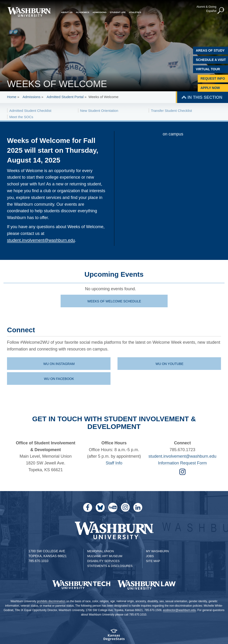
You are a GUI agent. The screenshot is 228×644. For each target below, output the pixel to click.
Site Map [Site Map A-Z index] (153, 561)
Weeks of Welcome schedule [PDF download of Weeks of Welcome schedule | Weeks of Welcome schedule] (114, 301)
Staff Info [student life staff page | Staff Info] (114, 463)
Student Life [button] (118, 12)
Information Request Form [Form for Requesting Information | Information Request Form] (182, 463)
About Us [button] (67, 12)
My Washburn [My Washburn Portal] (157, 551)
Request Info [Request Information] (213, 78)
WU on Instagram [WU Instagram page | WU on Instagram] (59, 364)
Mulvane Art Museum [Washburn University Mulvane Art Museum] (105, 556)
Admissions (32, 97)
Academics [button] (83, 12)
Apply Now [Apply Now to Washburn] (210, 88)
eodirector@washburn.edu (179, 610)
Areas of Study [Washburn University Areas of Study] (210, 50)
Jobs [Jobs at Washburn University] (150, 556)
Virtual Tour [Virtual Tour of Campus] (208, 69)
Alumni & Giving (206, 7)
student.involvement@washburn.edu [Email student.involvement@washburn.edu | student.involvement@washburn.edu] (182, 456)
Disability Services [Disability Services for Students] (103, 561)
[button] (221, 11)
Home (12, 97)
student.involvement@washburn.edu (41, 240)
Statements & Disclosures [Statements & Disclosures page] (110, 566)
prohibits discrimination (51, 601)
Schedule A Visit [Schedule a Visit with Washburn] (211, 60)
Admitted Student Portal (65, 97)
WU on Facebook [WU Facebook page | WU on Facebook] (59, 379)
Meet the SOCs (21, 117)
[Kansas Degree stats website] (114, 636)
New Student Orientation (99, 111)
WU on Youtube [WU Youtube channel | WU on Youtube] (169, 364)
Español (211, 11)
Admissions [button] (100, 12)
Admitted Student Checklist (30, 111)
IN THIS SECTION (205, 97)
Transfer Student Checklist (171, 111)
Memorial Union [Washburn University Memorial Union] (100, 551)
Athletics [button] (135, 12)
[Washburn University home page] (29, 12)
